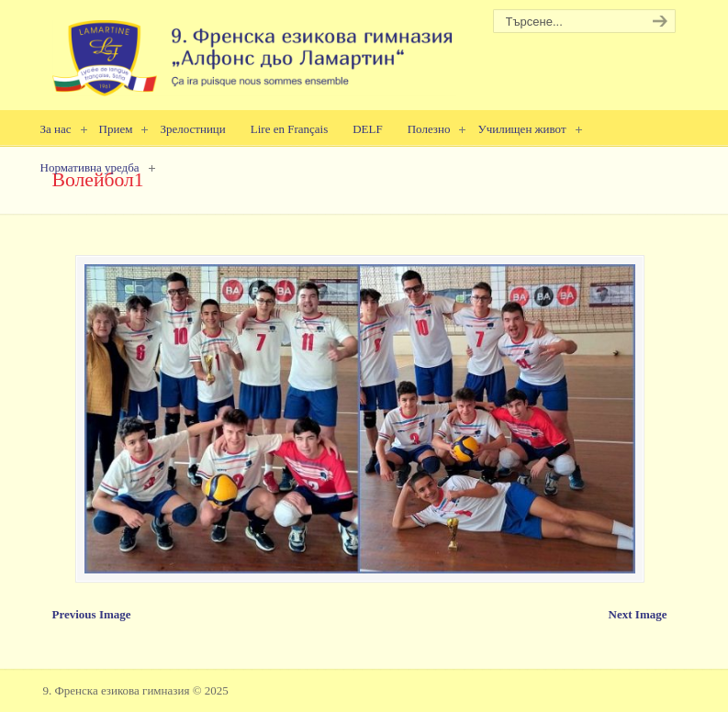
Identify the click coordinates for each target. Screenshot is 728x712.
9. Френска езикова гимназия (254, 51)
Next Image (638, 614)
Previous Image (92, 614)
